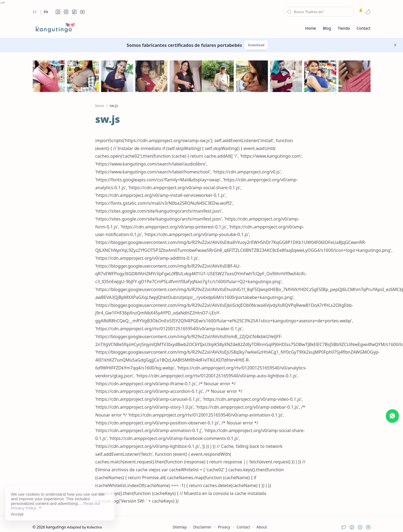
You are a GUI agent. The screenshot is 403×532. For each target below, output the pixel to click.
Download (256, 45)
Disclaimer (202, 527)
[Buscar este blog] (319, 12)
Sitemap (180, 527)
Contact (243, 527)
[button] (58, 12)
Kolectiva (94, 527)
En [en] (46, 12)
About (262, 527)
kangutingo (56, 527)
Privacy (224, 527)
